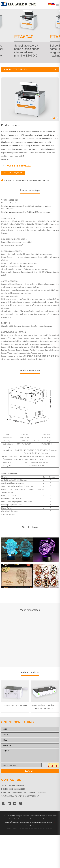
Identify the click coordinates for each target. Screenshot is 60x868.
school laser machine (37, 161)
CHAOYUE (30, 834)
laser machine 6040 (17, 165)
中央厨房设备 (35, 837)
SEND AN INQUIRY (13, 181)
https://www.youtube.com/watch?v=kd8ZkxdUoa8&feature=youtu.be (26, 215)
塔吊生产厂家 (17, 837)
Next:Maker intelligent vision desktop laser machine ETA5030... (26, 189)
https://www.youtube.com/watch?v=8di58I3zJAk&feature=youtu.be (25, 221)
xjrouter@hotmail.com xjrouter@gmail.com (27, 801)
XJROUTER (48, 837)
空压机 (42, 837)
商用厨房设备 (26, 837)
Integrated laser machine (18, 161)
